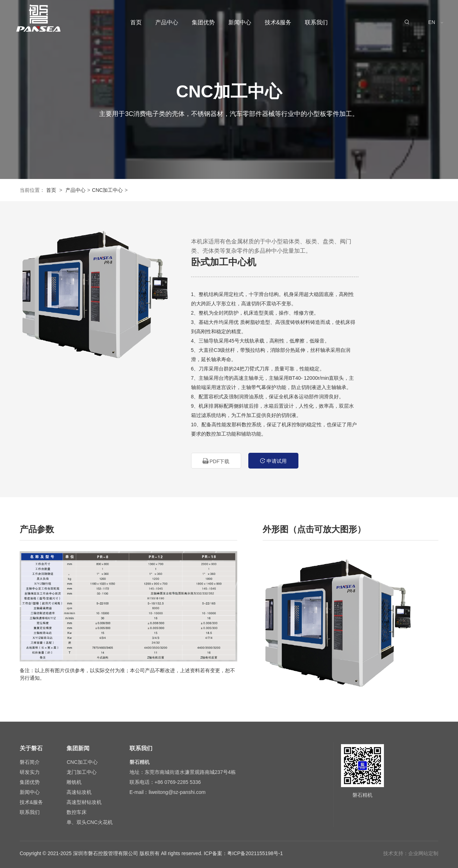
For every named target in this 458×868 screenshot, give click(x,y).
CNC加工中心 (107, 190)
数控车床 (77, 812)
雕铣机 (74, 782)
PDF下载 (216, 461)
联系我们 (316, 22)
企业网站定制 (423, 853)
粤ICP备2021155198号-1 (255, 853)
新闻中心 (240, 22)
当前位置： (32, 190)
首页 (136, 22)
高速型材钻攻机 (84, 802)
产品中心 (167, 22)
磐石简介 (30, 762)
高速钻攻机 (79, 792)
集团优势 (203, 22)
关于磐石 (31, 748)
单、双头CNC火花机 (89, 822)
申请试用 (273, 461)
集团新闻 (78, 748)
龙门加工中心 (82, 772)
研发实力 (30, 772)
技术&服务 (278, 22)
